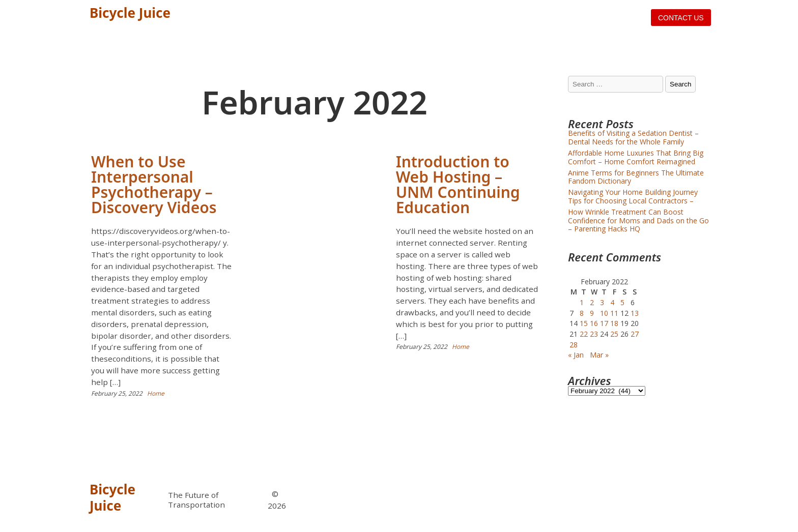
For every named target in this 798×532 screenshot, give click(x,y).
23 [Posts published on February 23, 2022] (594, 334)
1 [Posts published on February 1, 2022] (582, 302)
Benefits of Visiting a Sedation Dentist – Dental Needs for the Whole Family (633, 137)
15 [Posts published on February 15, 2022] (584, 323)
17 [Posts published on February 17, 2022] (604, 323)
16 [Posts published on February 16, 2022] (594, 323)
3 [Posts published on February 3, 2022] (602, 302)
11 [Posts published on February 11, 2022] (614, 313)
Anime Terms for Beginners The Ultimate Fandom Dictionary (636, 177)
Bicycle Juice (130, 13)
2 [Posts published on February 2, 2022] (592, 302)
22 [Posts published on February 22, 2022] (584, 334)
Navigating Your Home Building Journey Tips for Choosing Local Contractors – (633, 196)
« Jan (576, 355)
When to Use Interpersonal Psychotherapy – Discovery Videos (154, 184)
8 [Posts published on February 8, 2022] (582, 313)
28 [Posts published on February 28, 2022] (574, 345)
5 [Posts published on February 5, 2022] (622, 302)
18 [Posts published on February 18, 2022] (614, 323)
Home (156, 393)
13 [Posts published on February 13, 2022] (635, 313)
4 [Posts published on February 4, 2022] (612, 302)
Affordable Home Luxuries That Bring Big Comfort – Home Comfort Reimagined (636, 157)
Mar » (599, 355)
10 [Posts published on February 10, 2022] (604, 313)
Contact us (681, 18)
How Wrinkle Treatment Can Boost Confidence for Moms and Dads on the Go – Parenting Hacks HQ (638, 220)
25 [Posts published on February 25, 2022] (614, 334)
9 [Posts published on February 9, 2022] (592, 313)
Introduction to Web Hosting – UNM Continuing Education (458, 184)
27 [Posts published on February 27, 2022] (635, 334)
